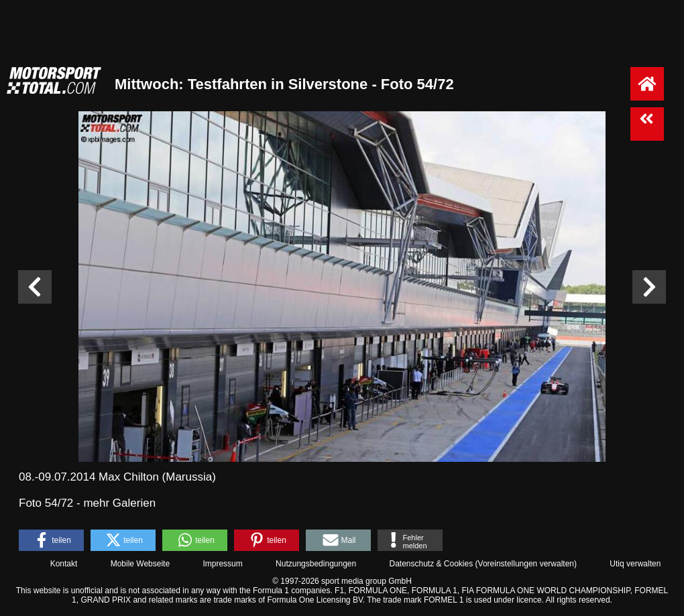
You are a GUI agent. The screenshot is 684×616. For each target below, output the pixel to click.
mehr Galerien (119, 503)
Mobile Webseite (140, 564)
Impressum (222, 564)
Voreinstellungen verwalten (526, 564)
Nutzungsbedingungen (316, 564)
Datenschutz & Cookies (431, 564)
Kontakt (64, 564)
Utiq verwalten (635, 564)
